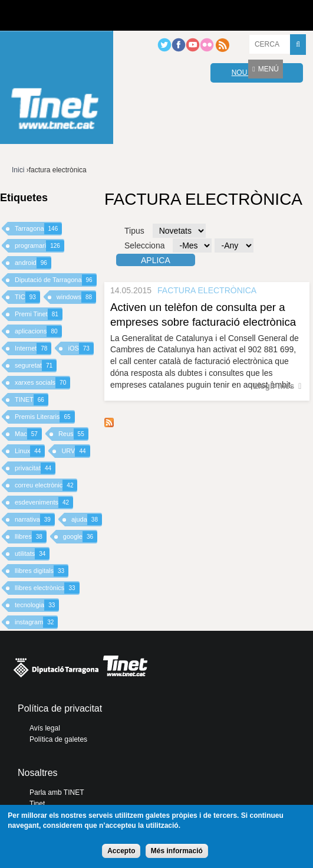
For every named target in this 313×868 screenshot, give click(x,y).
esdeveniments (44, 502)
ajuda (87, 520)
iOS (80, 348)
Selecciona (145, 245)
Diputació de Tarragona (56, 280)
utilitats (32, 554)
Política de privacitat (60, 708)
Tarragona (38, 229)
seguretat (36, 366)
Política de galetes (58, 739)
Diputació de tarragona (51, 15)
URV (75, 451)
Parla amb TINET (57, 792)
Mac (28, 434)
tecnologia (37, 605)
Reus (73, 434)
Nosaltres (38, 773)
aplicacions (38, 331)
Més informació (177, 851)
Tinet (37, 804)
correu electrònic (46, 485)
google (80, 537)
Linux (30, 451)
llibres (31, 537)
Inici (18, 170)
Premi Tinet (39, 314)
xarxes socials (42, 383)
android (33, 263)
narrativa (35, 520)
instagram (36, 622)
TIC (27, 297)
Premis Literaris (45, 417)
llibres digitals (42, 571)
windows (76, 297)
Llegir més (274, 386)
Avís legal (45, 728)
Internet (33, 348)
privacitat (35, 468)
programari (39, 246)
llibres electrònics (47, 588)
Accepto (121, 851)
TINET (32, 400)
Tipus (134, 231)
